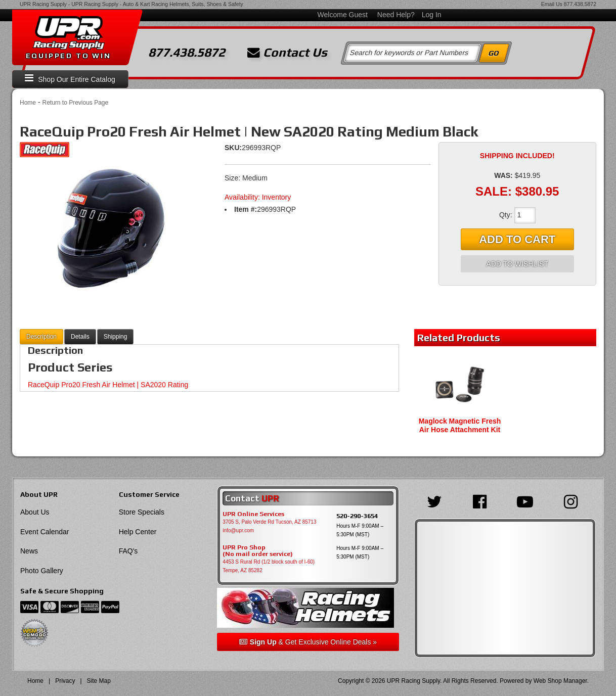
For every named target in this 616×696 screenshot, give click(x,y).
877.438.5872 (580, 4)
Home (28, 103)
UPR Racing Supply (43, 4)
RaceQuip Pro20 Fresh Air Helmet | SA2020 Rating (108, 385)
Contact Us (287, 53)
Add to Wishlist (517, 264)
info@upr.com (238, 530)
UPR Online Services (253, 514)
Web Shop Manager (560, 681)
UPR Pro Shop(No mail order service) (258, 551)
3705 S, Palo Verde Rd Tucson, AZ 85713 (269, 522)
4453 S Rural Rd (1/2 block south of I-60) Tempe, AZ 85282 (269, 566)
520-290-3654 (357, 516)
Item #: (246, 209)
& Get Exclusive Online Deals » (308, 642)
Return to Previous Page (75, 103)
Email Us (552, 4)
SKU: (233, 148)
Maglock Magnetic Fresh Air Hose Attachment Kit (460, 425)
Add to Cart (517, 239)
